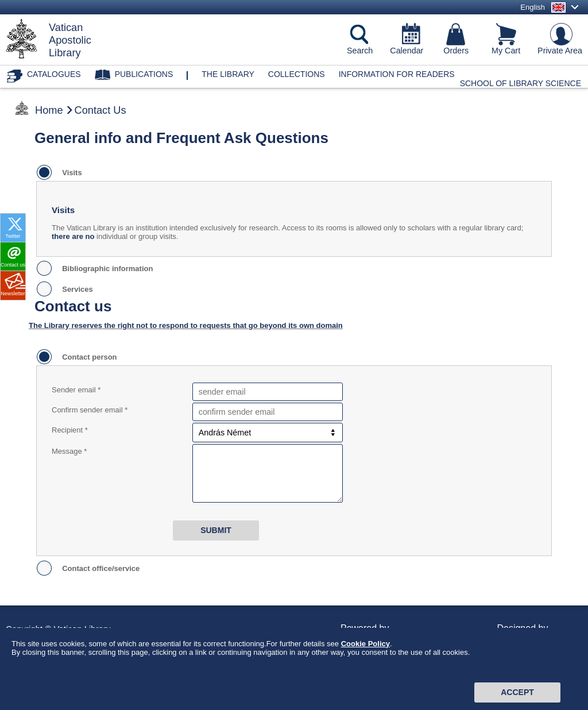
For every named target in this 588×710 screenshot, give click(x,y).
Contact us (13, 265)
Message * (69, 451)
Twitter (13, 236)
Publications (144, 74)
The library (228, 74)
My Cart (506, 51)
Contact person (88, 357)
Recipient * (70, 430)
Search (360, 51)
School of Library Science (521, 83)
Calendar (407, 51)
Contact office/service (99, 568)
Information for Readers (397, 74)
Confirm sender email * (90, 410)
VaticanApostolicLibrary (70, 40)
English (533, 7)
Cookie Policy (365, 663)
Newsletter (13, 294)
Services (76, 289)
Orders (456, 51)
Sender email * (76, 390)
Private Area (560, 51)
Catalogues (54, 74)
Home (49, 110)
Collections (297, 74)
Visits (70, 173)
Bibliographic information (105, 269)
